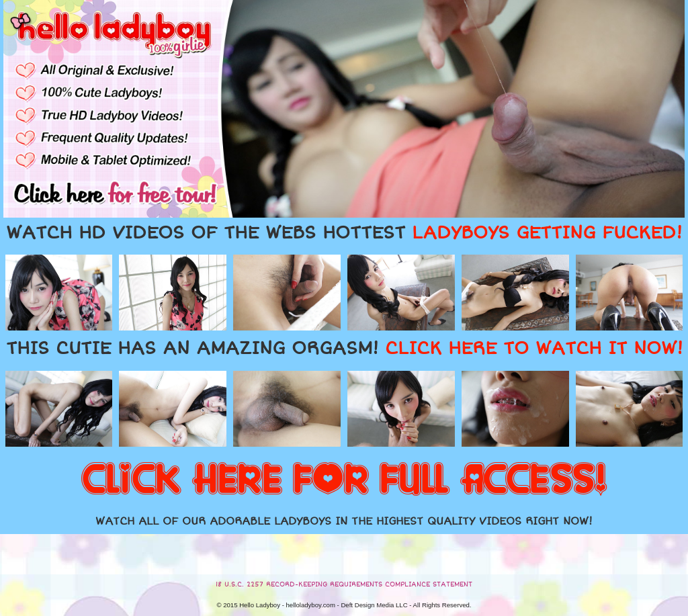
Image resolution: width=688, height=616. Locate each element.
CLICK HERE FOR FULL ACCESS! (344, 480)
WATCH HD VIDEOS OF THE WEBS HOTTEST (344, 233)
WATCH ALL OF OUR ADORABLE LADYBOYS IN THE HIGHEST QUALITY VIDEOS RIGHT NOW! (344, 521)
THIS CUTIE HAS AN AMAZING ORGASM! (344, 349)
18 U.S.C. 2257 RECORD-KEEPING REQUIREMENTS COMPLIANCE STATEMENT (344, 584)
